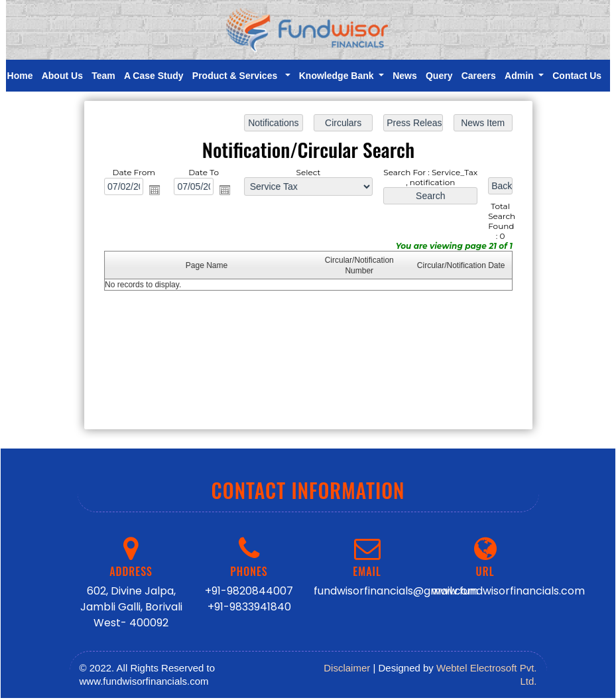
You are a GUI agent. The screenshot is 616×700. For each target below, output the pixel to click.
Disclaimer (347, 668)
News (405, 76)
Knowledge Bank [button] (338, 76)
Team (103, 76)
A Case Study (154, 76)
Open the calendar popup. (156, 190)
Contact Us (577, 76)
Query (439, 76)
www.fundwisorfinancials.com (508, 591)
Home (20, 76)
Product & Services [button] (237, 76)
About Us (62, 76)
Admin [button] (520, 76)
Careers (479, 76)
